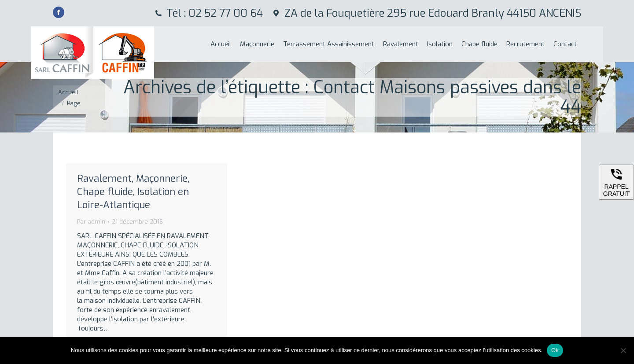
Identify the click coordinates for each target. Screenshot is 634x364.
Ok (555, 350)
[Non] (623, 350)
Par (91, 222)
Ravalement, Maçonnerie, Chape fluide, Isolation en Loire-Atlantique (133, 192)
